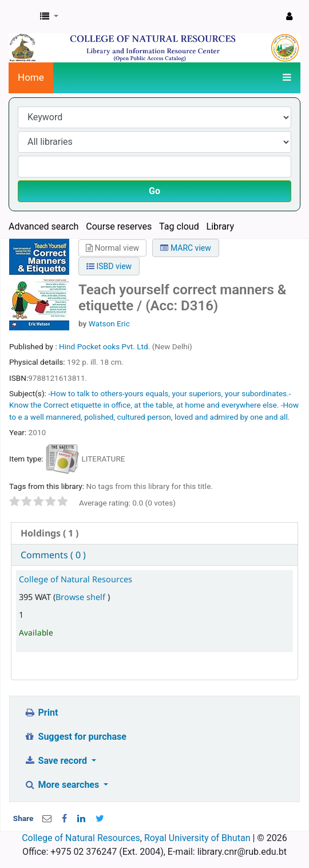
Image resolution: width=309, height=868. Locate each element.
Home (31, 77)
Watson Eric (109, 323)
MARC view (185, 248)
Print (41, 713)
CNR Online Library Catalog (21, 17)
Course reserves (119, 226)
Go (154, 191)
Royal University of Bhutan (197, 838)
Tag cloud (179, 226)
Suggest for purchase (75, 737)
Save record (57, 761)
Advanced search (43, 226)
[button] (49, 17)
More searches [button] (63, 785)
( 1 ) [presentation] (49, 533)
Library (220, 226)
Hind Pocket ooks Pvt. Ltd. (106, 346)
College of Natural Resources (76, 579)
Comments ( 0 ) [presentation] (53, 555)
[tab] (154, 533)
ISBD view (109, 266)
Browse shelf (82, 597)
